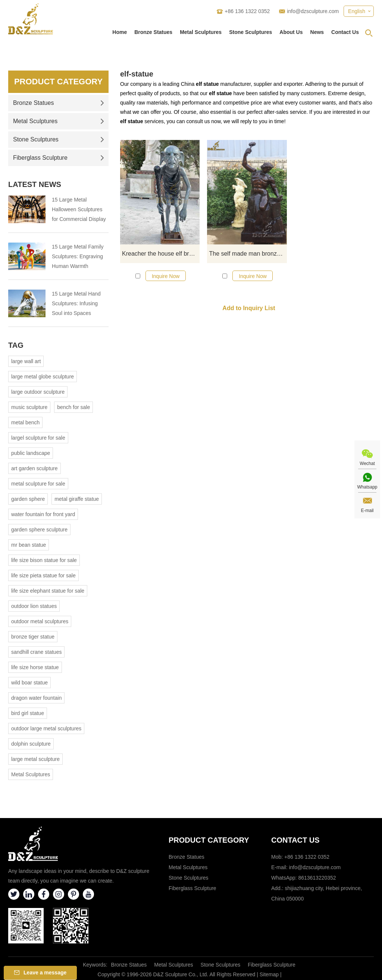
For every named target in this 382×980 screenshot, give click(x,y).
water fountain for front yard (43, 514)
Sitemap (269, 974)
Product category (209, 840)
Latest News (35, 184)
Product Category (58, 82)
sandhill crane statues (36, 652)
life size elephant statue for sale (48, 591)
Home (120, 32)
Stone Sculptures (251, 32)
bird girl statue (28, 713)
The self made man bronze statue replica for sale (248, 254)
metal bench (25, 422)
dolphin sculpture (31, 744)
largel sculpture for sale (38, 438)
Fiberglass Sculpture (59, 158)
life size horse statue (35, 667)
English (357, 11)
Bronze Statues (153, 32)
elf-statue (137, 74)
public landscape (31, 453)
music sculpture (29, 407)
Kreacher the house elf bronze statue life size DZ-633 (161, 254)
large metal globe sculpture (43, 377)
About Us (291, 32)
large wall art (26, 361)
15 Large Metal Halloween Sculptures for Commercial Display (79, 209)
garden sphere (28, 499)
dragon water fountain (36, 698)
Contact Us (345, 32)
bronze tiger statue (33, 637)
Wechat (367, 464)
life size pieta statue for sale (43, 575)
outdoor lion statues (34, 606)
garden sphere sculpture (39, 530)
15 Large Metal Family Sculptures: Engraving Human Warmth (78, 256)
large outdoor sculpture (38, 392)
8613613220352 (317, 878)
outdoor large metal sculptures (46, 728)
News (317, 32)
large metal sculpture (35, 759)
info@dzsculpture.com (313, 11)
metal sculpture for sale (38, 484)
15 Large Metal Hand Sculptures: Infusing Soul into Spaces (76, 303)
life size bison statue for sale (44, 560)
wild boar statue (29, 683)
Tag (16, 345)
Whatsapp (367, 487)
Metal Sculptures (201, 32)
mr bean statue (29, 545)
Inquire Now (166, 276)
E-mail (367, 511)
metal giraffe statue (77, 499)
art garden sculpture (35, 468)
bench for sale (73, 407)
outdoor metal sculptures (40, 621)
